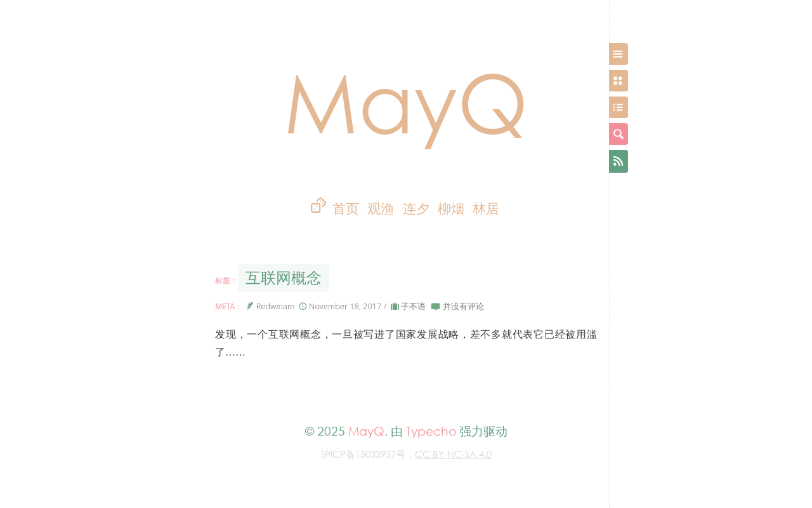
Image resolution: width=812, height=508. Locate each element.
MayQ (406, 101)
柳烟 (451, 209)
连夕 (416, 209)
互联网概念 (284, 278)
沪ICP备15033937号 (363, 454)
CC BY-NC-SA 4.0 (453, 454)
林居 (486, 209)
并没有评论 (463, 306)
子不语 (413, 306)
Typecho (431, 431)
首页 (346, 209)
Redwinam (276, 306)
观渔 (381, 209)
